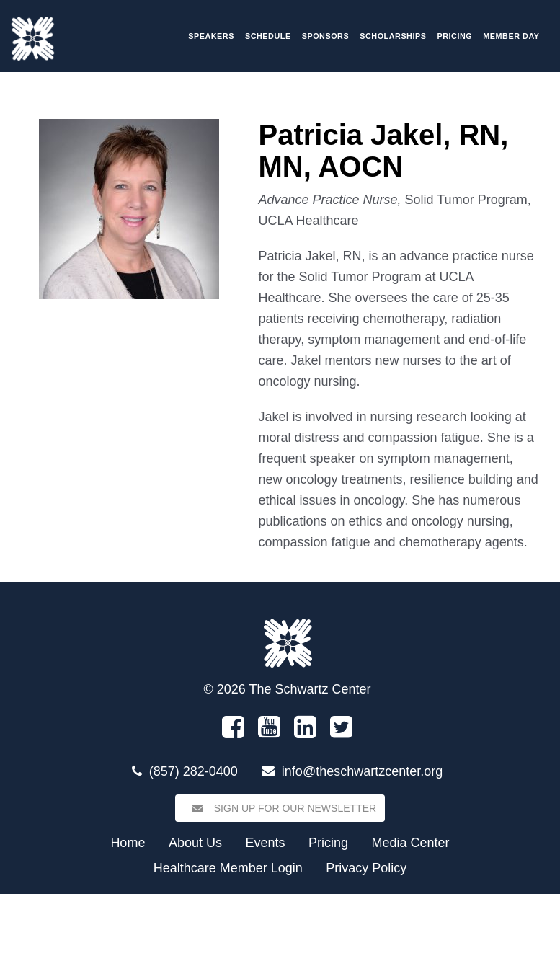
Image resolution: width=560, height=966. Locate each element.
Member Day (511, 36)
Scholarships (393, 36)
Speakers (211, 36)
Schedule (268, 36)
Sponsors (326, 36)
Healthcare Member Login (228, 868)
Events (265, 843)
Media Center (411, 843)
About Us (195, 843)
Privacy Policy (366, 868)
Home (128, 843)
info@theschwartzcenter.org (362, 771)
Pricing (455, 36)
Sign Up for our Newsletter (280, 808)
